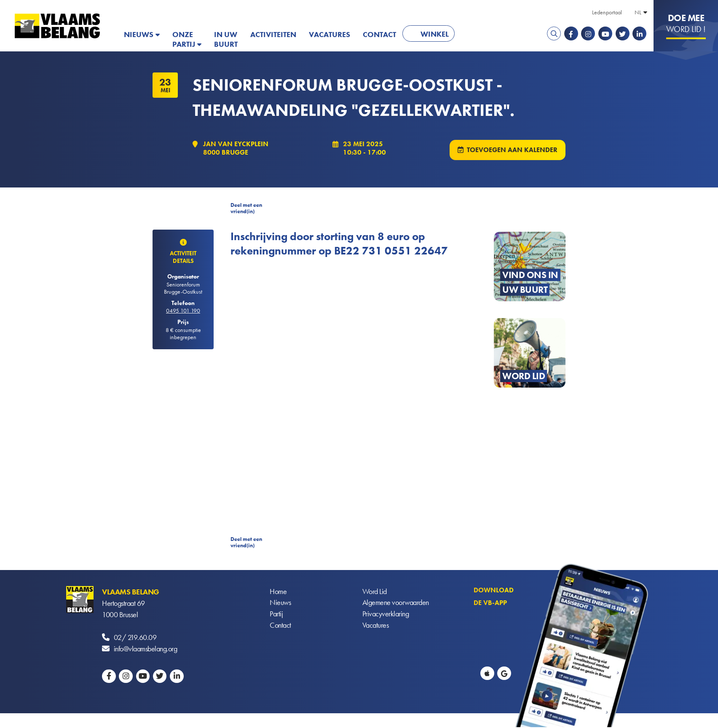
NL (638, 12)
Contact (379, 34)
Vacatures (330, 34)
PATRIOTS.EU (488, 34)
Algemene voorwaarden (396, 604)
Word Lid (375, 592)
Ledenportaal (607, 12)
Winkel (435, 34)
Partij (276, 615)
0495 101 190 (183, 311)
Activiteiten (273, 34)
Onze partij (184, 39)
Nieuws (139, 34)
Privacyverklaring (386, 615)
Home (278, 592)
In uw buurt (226, 39)
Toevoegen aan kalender (512, 150)
